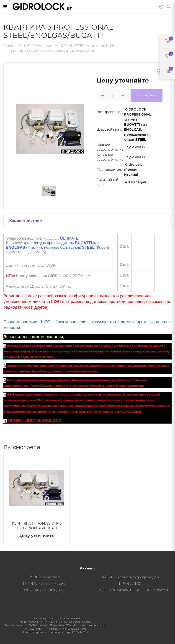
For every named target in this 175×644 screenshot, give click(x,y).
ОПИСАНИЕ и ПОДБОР (44, 590)
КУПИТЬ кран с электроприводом (130, 577)
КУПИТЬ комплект (44, 577)
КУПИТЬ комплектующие (44, 584)
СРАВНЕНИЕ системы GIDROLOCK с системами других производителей (134, 590)
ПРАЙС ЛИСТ (130, 584)
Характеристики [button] (26, 220)
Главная (9, 45)
